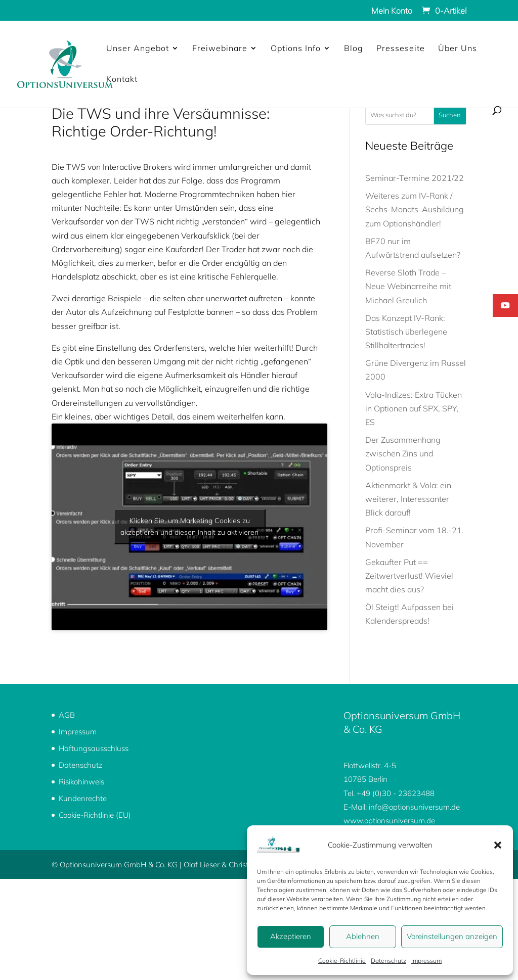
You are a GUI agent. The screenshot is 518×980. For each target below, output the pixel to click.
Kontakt (122, 80)
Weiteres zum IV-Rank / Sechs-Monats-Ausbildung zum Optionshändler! (415, 209)
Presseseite (401, 49)
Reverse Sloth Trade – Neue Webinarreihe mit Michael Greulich (408, 286)
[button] (498, 845)
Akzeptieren (291, 936)
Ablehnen (363, 936)
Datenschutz (388, 961)
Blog (354, 49)
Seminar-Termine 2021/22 (415, 178)
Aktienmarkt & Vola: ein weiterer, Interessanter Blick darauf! (408, 499)
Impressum (426, 961)
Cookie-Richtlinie (342, 961)
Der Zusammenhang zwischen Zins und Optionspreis (403, 453)
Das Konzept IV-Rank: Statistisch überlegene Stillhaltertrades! (406, 332)
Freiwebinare (220, 49)
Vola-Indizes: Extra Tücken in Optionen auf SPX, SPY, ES (414, 408)
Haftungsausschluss (94, 748)
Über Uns (458, 49)
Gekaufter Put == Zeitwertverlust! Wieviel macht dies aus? (409, 576)
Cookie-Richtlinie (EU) (95, 815)
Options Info (296, 49)
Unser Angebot (138, 49)
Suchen (450, 115)
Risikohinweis (81, 782)
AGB (67, 715)
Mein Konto (392, 11)
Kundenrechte (83, 798)
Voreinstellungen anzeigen (452, 936)
